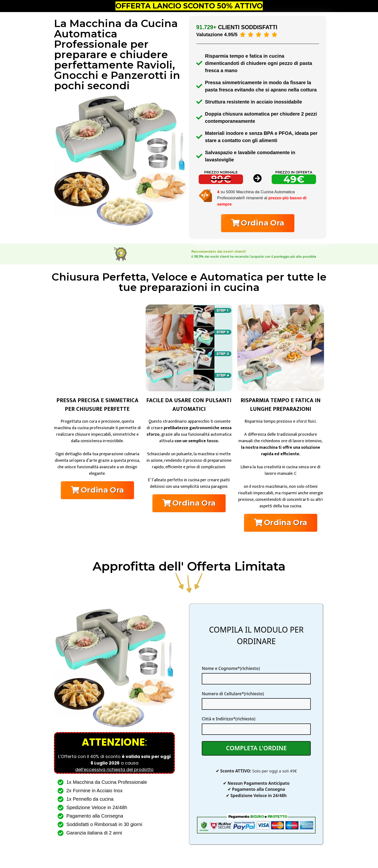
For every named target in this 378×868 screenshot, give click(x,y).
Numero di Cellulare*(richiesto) (256, 699)
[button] (258, 223)
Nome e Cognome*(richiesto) (256, 673)
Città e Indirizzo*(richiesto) (256, 724)
